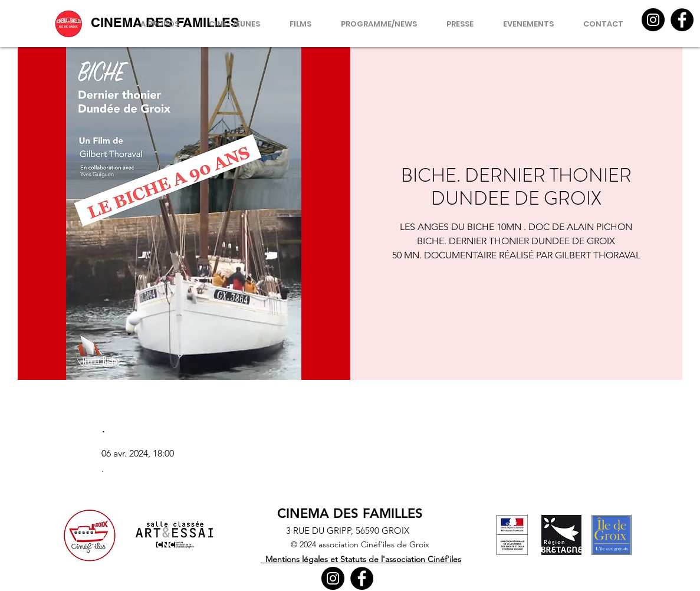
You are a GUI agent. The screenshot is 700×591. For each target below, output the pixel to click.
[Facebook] (682, 20)
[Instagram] (653, 20)
